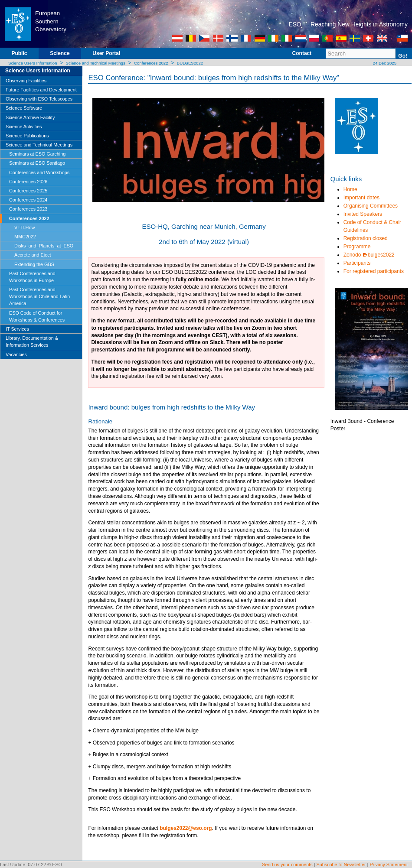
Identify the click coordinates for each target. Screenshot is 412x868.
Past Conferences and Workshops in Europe (32, 277)
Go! (403, 56)
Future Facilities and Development (41, 90)
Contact (302, 53)
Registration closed (366, 238)
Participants (357, 263)
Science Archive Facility (30, 117)
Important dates (361, 198)
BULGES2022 (190, 63)
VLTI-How (25, 228)
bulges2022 (381, 255)
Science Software (24, 108)
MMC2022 (25, 237)
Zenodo (352, 255)
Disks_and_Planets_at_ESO (44, 246)
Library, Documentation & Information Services (32, 341)
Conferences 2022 (151, 63)
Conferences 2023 (28, 209)
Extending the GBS (34, 264)
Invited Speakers (363, 214)
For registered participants (374, 271)
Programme (357, 247)
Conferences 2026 (28, 182)
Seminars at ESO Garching (37, 154)
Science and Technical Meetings (96, 63)
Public (19, 53)
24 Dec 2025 (384, 63)
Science (60, 53)
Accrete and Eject (33, 255)
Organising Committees (371, 206)
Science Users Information (33, 63)
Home (350, 189)
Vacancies (16, 354)
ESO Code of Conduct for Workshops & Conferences (37, 316)
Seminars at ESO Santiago (37, 163)
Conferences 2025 (28, 191)
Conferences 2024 (28, 200)
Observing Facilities (26, 81)
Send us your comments (287, 865)
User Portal (106, 53)
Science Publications (27, 136)
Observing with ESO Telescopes (39, 99)
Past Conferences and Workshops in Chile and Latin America (39, 296)
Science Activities (24, 127)
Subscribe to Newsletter (341, 865)
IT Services (17, 329)
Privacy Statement (389, 865)
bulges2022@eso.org (186, 828)
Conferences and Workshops (39, 172)
